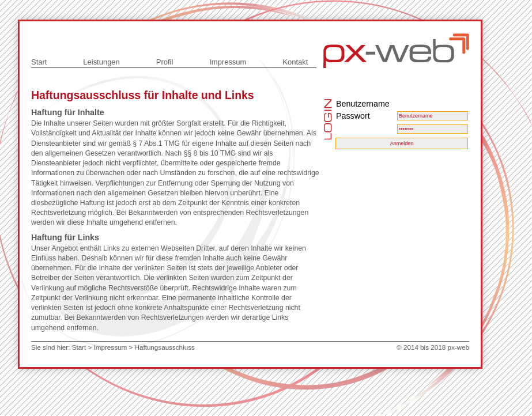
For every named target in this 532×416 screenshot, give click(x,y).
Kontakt (295, 62)
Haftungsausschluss (165, 347)
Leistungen (101, 62)
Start (39, 62)
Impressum (228, 62)
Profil (165, 62)
